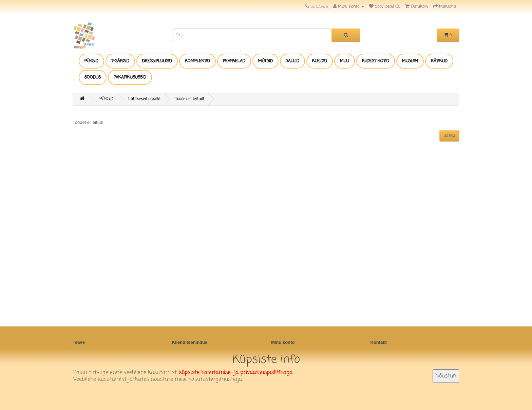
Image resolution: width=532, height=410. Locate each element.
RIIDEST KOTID (376, 61)
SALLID (292, 61)
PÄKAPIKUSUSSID (130, 77)
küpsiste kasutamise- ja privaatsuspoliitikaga (235, 373)
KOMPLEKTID (197, 61)
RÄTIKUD (439, 61)
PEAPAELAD (234, 61)
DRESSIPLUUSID (157, 61)
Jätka (449, 136)
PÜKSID (91, 61)
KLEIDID (320, 61)
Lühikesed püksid (144, 99)
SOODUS (93, 77)
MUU (345, 61)
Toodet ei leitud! (189, 99)
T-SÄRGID (120, 61)
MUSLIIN (410, 61)
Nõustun (446, 376)
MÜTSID (265, 61)
